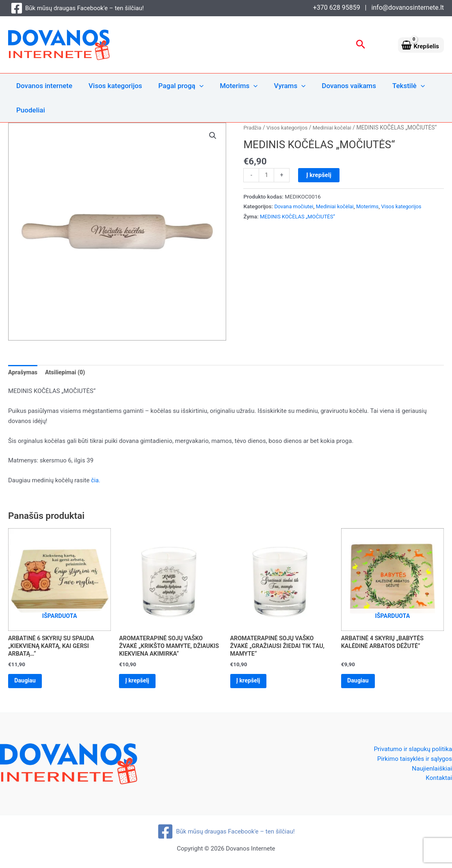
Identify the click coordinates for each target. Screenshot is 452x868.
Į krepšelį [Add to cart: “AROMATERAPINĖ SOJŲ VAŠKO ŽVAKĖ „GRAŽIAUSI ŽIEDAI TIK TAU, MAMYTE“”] (251, 684)
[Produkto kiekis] (267, 175)
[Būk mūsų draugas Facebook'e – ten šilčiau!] (77, 8)
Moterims (230, 86)
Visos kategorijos (112, 86)
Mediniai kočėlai (336, 127)
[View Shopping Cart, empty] (421, 45)
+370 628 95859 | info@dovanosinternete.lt (378, 8)
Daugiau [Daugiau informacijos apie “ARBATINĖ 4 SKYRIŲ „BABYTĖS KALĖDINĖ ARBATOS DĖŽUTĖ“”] (360, 684)
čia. (96, 481)
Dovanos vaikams (335, 86)
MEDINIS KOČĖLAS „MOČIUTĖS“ (299, 217)
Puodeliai (29, 110)
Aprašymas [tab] (24, 373)
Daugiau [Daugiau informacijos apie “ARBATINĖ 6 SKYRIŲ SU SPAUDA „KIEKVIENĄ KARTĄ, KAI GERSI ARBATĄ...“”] (27, 684)
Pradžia (253, 127)
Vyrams (279, 86)
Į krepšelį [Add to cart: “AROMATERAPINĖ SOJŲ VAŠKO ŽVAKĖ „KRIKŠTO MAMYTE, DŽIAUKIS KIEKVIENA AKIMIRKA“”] (140, 684)
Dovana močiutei (295, 207)
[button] (361, 45)
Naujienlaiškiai (431, 772)
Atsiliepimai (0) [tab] (67, 373)
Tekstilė (393, 86)
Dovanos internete (43, 86)
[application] (193, 86)
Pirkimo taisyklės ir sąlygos (413, 762)
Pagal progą (175, 86)
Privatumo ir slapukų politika (411, 752)
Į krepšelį (320, 175)
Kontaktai (438, 783)
